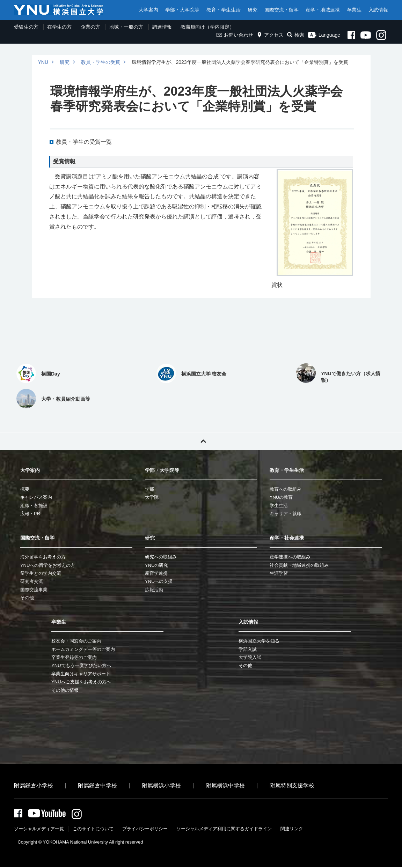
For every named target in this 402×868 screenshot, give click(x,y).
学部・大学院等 (182, 10)
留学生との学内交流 (41, 573)
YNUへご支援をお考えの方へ (81, 682)
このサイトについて (93, 830)
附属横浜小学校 (161, 785)
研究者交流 (32, 581)
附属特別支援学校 (292, 785)
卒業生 (354, 10)
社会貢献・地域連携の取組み (299, 565)
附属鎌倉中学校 (97, 785)
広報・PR (30, 514)
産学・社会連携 (287, 538)
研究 (253, 10)
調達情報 (162, 27)
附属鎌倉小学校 (34, 785)
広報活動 (154, 590)
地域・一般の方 (126, 27)
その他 (27, 598)
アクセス (270, 35)
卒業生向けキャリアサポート (81, 674)
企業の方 (90, 27)
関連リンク (292, 830)
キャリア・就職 (286, 514)
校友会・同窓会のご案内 (76, 641)
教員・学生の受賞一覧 (84, 142)
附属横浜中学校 (225, 785)
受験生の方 (26, 27)
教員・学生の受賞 (101, 62)
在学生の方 (59, 27)
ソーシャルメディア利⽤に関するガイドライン (224, 830)
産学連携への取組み (290, 557)
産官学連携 (156, 573)
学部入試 (248, 649)
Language (324, 35)
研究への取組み (161, 557)
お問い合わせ (235, 35)
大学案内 (148, 10)
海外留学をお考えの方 (43, 557)
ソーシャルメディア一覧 (39, 830)
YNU (43, 62)
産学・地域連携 (323, 10)
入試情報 (378, 10)
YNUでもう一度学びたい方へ (81, 665)
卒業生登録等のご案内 (74, 657)
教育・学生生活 (224, 10)
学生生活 (279, 506)
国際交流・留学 (282, 10)
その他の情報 (65, 690)
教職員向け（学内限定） (207, 27)
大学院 (152, 497)
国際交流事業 (34, 590)
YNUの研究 (156, 565)
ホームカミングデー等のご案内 (83, 649)
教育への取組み (286, 489)
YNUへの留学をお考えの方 (48, 565)
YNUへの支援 (159, 581)
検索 (296, 35)
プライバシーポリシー (145, 830)
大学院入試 (250, 657)
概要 (25, 489)
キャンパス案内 (36, 497)
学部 (149, 489)
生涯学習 (279, 573)
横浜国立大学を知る (259, 641)
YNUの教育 (281, 497)
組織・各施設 (34, 506)
